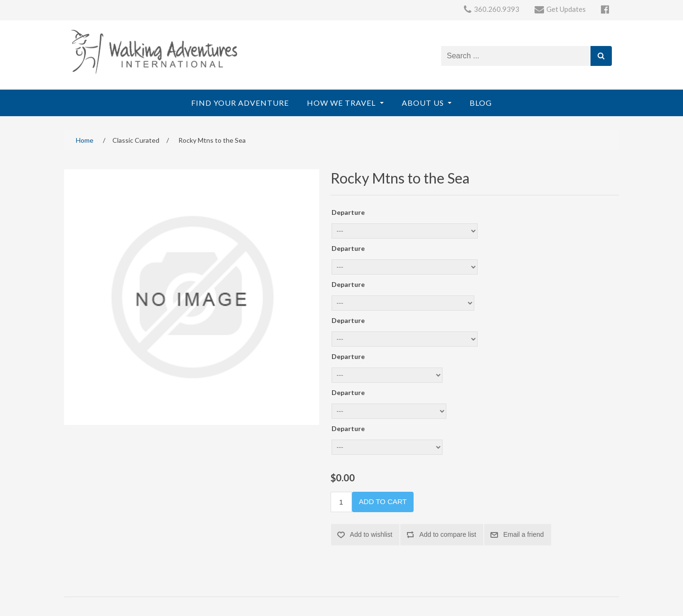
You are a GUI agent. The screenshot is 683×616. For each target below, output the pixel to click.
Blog (481, 103)
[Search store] (516, 56)
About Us (424, 103)
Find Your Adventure (240, 103)
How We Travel (342, 103)
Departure (348, 212)
